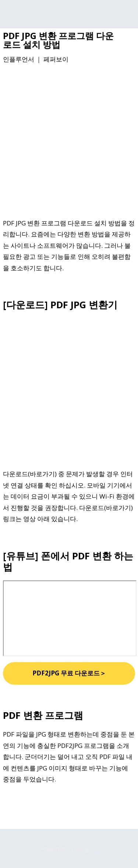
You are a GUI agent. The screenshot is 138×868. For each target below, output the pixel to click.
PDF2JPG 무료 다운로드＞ (69, 673)
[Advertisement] (69, 142)
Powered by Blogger (69, 849)
